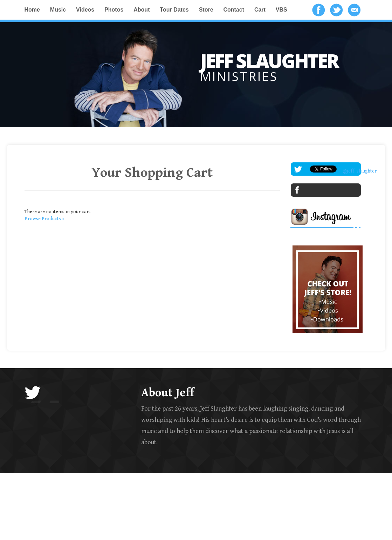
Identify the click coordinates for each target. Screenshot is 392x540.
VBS (281, 10)
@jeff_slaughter (360, 171)
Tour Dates (174, 10)
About (142, 10)
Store (206, 10)
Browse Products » (44, 219)
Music (58, 10)
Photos (114, 10)
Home (32, 10)
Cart (260, 10)
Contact (234, 10)
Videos (85, 10)
